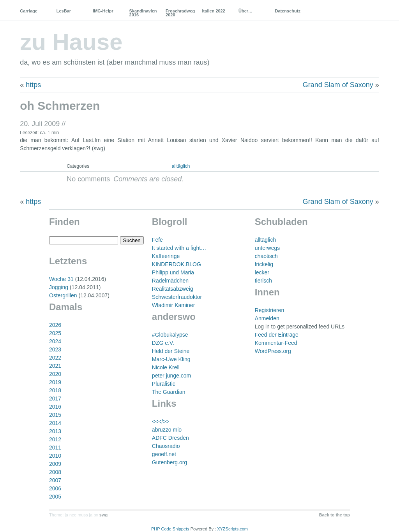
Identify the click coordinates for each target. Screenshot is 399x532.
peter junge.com (171, 376)
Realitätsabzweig (173, 289)
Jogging (59, 287)
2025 (55, 333)
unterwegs (267, 248)
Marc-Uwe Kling (171, 359)
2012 (55, 439)
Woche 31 (61, 279)
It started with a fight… (179, 248)
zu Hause (71, 42)
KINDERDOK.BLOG (177, 264)
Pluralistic (164, 384)
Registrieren (269, 310)
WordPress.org (273, 351)
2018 (55, 390)
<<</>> (161, 421)
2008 (55, 472)
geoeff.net (164, 454)
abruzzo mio (167, 430)
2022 (55, 358)
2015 (55, 415)
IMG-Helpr (103, 11)
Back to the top (335, 515)
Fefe (157, 240)
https (33, 85)
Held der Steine (171, 351)
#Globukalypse (170, 335)
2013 (55, 431)
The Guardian (169, 392)
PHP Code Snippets (170, 529)
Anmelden (267, 318)
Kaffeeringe (166, 256)
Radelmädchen (170, 281)
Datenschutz (287, 11)
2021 (55, 366)
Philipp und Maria (173, 272)
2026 (55, 325)
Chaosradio (166, 446)
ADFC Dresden (170, 438)
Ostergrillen (63, 295)
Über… (245, 11)
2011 (55, 448)
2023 (55, 349)
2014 (55, 423)
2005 (55, 497)
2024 (55, 341)
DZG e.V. (163, 343)
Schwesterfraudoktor (177, 297)
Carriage (29, 11)
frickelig (264, 264)
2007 (55, 480)
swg (103, 515)
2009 (55, 464)
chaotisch (266, 256)
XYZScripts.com (232, 529)
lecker (262, 272)
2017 (55, 399)
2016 (55, 407)
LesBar (64, 11)
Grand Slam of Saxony (338, 85)
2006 (55, 488)
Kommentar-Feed (276, 343)
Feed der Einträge (277, 335)
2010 (55, 456)
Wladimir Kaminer (173, 305)
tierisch (263, 281)
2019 (55, 382)
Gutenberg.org (169, 462)
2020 (55, 374)
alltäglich (181, 166)
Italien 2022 (214, 11)
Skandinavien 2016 (143, 13)
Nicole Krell (166, 367)
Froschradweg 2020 (180, 13)
